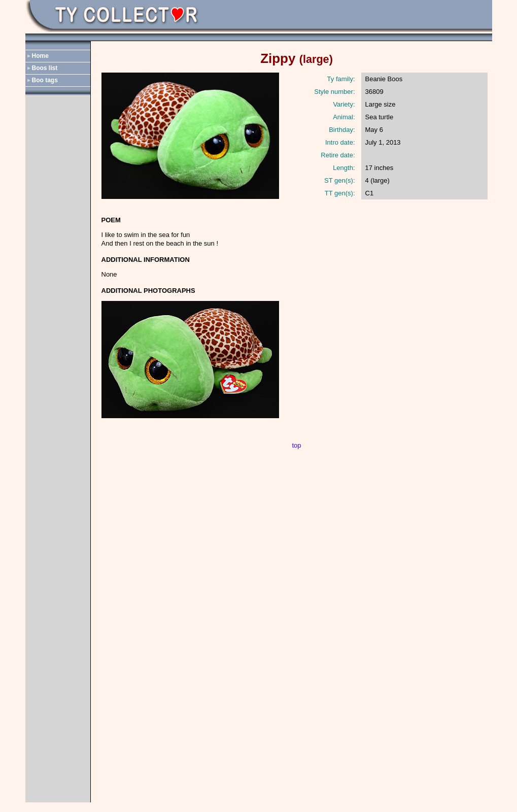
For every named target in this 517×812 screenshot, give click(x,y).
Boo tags (45, 80)
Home (40, 56)
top (296, 445)
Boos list (45, 68)
